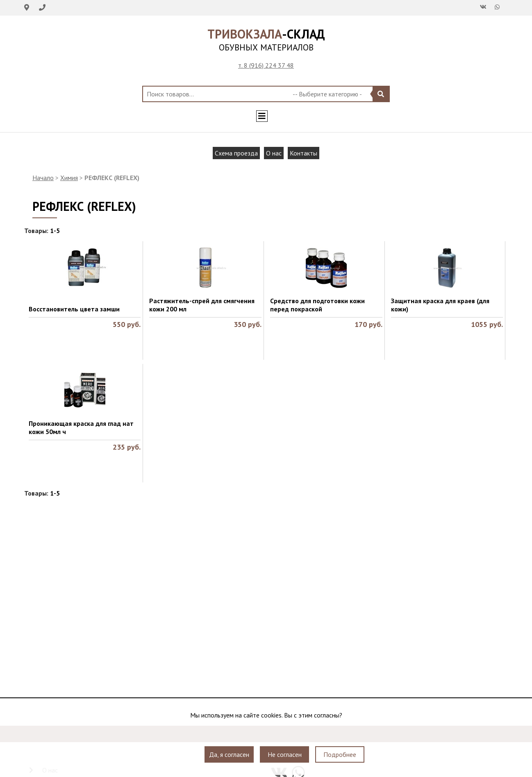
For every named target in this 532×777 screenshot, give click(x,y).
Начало (43, 178)
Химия (69, 178)
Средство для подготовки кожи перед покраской (317, 305)
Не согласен (285, 754)
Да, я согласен (229, 754)
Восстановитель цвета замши (74, 309)
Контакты (304, 153)
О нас (274, 153)
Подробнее (340, 754)
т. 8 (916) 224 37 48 (266, 65)
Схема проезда (236, 153)
